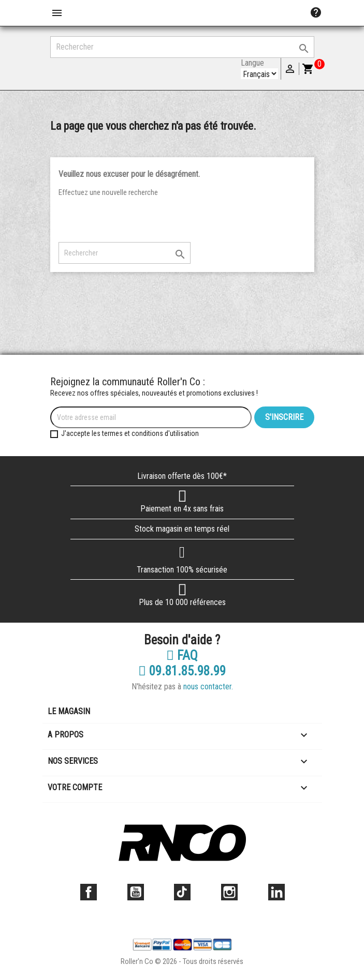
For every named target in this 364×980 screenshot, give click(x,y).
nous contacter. (208, 687)
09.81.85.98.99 (182, 671)
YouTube (136, 892)
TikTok (182, 892)
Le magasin (69, 711)
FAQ (182, 656)
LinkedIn (276, 892)
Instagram (229, 892)
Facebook (89, 892)
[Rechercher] (182, 47)
